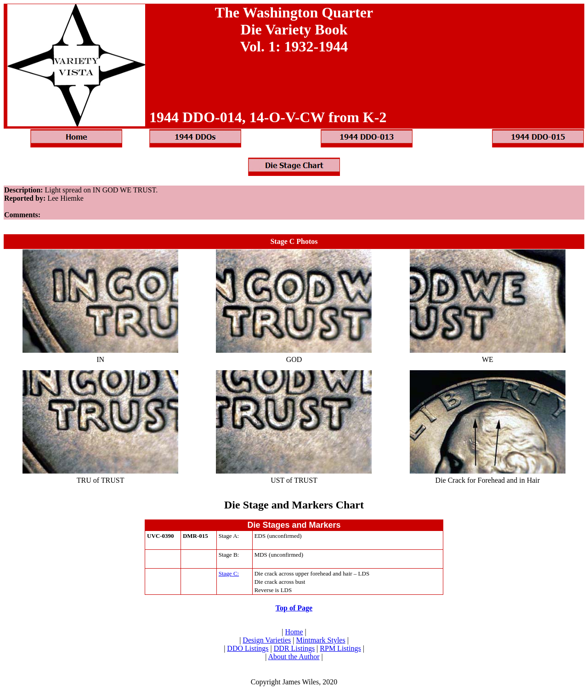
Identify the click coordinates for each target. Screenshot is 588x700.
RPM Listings (340, 648)
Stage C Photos (294, 241)
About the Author (294, 657)
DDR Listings (294, 648)
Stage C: (229, 573)
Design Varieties (267, 640)
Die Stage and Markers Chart (294, 505)
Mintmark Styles (321, 640)
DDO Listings (248, 648)
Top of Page (294, 608)
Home (294, 632)
